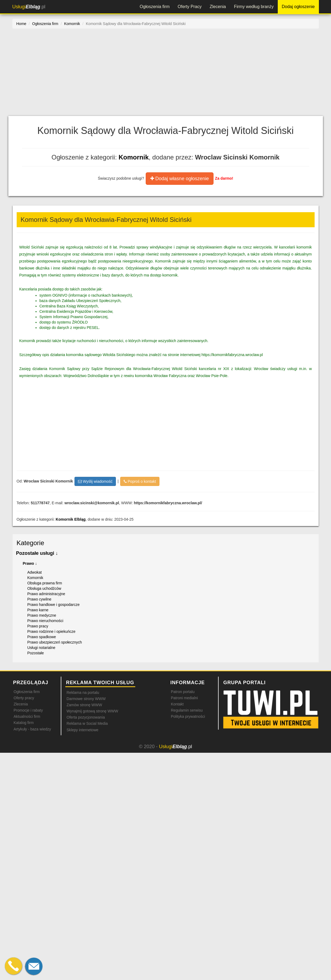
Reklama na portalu (83, 693)
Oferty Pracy (190, 7)
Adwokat (35, 572)
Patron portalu (183, 692)
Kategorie (31, 543)
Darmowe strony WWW (86, 699)
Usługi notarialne (41, 648)
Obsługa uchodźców (44, 588)
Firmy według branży (254, 7)
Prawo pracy (38, 626)
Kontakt (177, 704)
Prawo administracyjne (46, 594)
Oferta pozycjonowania (86, 717)
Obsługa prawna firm (45, 583)
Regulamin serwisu (187, 710)
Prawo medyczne (42, 615)
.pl (29, 7)
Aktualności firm (27, 716)
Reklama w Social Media (87, 723)
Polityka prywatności (188, 716)
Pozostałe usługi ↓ (37, 553)
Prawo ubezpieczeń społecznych (55, 642)
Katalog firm (24, 723)
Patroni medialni (184, 698)
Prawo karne (38, 610)
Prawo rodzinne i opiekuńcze (51, 631)
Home (21, 24)
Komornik (134, 157)
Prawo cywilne (39, 599)
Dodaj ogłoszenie (298, 7)
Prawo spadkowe (42, 637)
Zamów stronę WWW (84, 705)
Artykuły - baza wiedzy (32, 729)
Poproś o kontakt (140, 481)
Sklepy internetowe (83, 730)
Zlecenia (218, 7)
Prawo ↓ (30, 563)
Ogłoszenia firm (155, 7)
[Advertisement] (165, 76)
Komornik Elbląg (71, 519)
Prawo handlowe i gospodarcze (54, 605)
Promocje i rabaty (28, 710)
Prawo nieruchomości (45, 621)
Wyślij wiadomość (95, 481)
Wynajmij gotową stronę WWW (92, 711)
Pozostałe (36, 653)
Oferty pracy (24, 698)
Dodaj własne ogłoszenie (180, 179)
